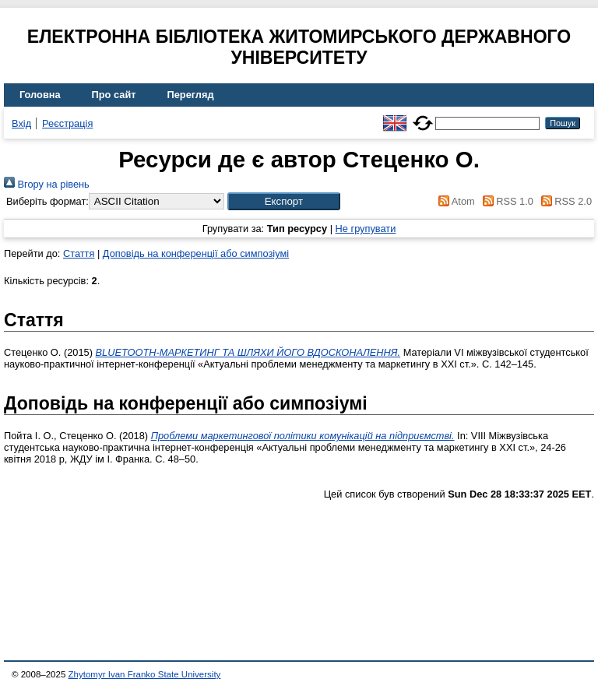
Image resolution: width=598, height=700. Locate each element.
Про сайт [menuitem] (114, 95)
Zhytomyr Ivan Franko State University (145, 674)
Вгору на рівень (47, 184)
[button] (284, 201)
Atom (454, 201)
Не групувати (366, 229)
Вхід (21, 123)
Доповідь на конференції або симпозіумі (196, 253)
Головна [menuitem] (40, 95)
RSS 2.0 (564, 201)
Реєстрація (67, 123)
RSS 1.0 (505, 201)
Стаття (79, 253)
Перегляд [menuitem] (191, 95)
